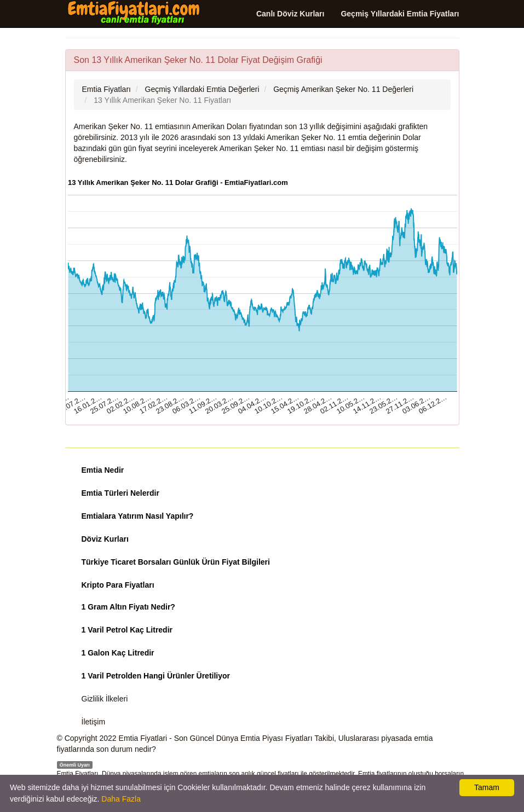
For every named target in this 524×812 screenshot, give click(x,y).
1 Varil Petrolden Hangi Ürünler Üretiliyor (156, 676)
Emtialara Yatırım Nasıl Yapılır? (138, 516)
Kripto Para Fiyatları (118, 585)
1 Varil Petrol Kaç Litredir (127, 630)
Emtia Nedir (103, 470)
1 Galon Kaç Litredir (118, 653)
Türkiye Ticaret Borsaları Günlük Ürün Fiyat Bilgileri (176, 562)
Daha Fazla (121, 799)
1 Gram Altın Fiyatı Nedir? (128, 607)
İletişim (94, 722)
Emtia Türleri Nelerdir (120, 493)
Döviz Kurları (105, 539)
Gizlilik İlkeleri (105, 699)
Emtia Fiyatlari (143, 738)
